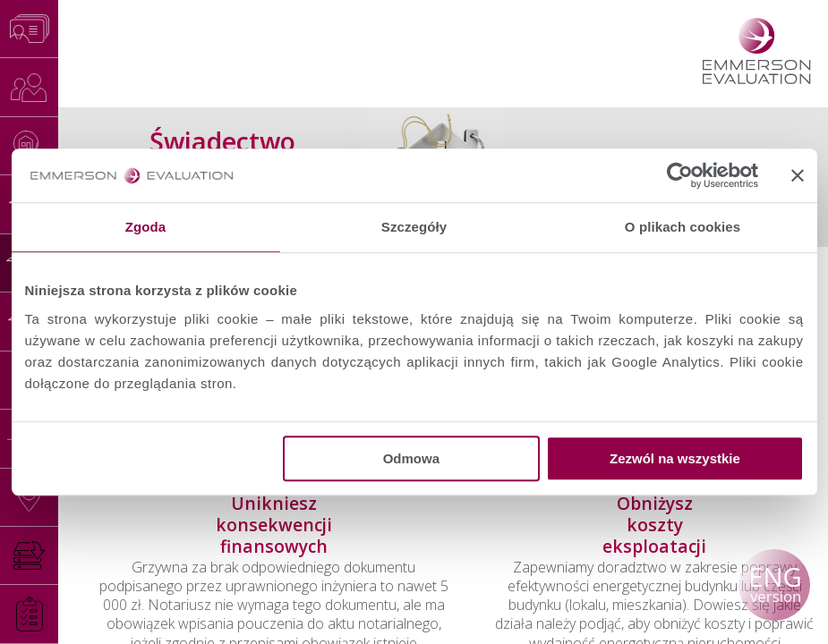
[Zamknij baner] (798, 175)
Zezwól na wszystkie (675, 458)
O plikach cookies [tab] (683, 227)
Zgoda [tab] (146, 227)
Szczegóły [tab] (414, 227)
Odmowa (411, 458)
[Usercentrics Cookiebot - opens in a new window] (680, 175)
